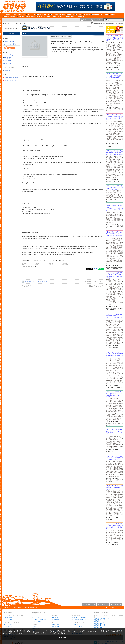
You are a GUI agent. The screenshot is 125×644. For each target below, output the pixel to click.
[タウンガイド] (31, 14)
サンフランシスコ (25, 23)
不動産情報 (56, 624)
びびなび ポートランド (101, 625)
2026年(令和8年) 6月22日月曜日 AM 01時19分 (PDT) (109, 24)
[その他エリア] (81, 16)
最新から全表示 (9, 41)
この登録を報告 (28, 286)
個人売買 (55, 617)
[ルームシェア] (104, 14)
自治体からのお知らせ (12, 28)
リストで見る (9, 55)
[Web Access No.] (50, 16)
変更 (95, 282)
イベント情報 (37, 622)
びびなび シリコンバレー (102, 621)
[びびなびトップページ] (14, 6)
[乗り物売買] (86, 14)
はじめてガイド (9, 620)
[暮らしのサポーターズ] (10, 16)
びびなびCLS (8, 617)
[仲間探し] (112, 14)
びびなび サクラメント (101, 623)
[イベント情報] (54, 14)
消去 (101, 282)
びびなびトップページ (11, 80)
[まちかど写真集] (30, 16)
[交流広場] (20, 16)
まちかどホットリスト (39, 620)
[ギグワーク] (39, 16)
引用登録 (88, 282)
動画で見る (8, 63)
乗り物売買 (56, 620)
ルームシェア (56, 626)
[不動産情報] (95, 14)
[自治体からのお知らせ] (18, 14)
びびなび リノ (98, 627)
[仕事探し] (62, 14)
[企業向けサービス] (70, 16)
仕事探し (35, 626)
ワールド (5, 23)
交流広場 (75, 624)
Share (95, 269)
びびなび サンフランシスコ (102, 619)
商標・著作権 (16, 608)
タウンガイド (37, 617)
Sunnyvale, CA (60, 261)
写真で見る (8, 61)
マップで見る (9, 58)
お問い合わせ (8, 626)
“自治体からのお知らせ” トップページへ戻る (39, 282)
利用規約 (7, 608)
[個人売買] (78, 14)
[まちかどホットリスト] (42, 14)
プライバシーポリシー (30, 608)
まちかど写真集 (77, 626)
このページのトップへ (97, 286)
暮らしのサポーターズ (79, 617)
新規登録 (12, 34)
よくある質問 (8, 624)
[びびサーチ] (7, 14)
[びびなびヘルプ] (60, 16)
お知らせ (7, 70)
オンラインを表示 (10, 44)
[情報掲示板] (70, 14)
